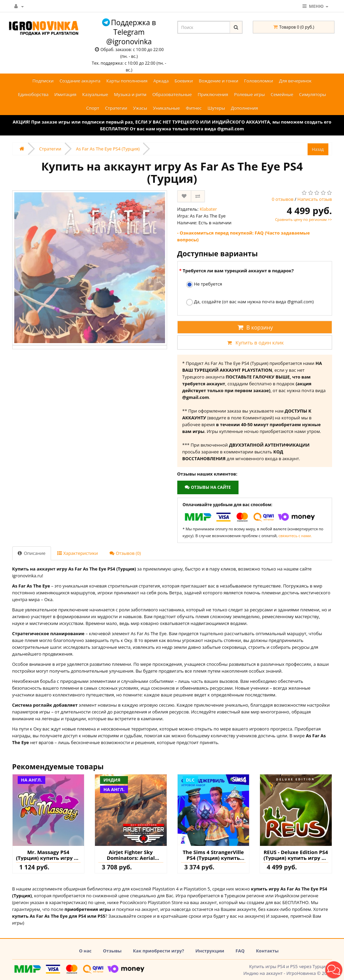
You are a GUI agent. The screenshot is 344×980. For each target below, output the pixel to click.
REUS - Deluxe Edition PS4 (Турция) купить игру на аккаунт (296, 855)
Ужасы (140, 108)
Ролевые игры (249, 94)
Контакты (267, 951)
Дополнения (244, 108)
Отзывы (112, 951)
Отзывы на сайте (208, 487)
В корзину (255, 327)
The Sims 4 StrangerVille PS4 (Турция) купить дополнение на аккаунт (213, 855)
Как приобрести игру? (159, 951)
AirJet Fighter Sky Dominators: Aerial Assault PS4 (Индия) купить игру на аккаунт (131, 855)
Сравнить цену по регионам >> (303, 219)
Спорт (93, 108)
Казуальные (95, 94)
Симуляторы (313, 94)
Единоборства (33, 94)
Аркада (161, 81)
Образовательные (172, 94)
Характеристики (78, 553)
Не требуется (204, 284)
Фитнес (194, 108)
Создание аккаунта (80, 81)
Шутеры (216, 108)
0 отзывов (283, 199)
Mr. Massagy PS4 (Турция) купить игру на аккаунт (48, 855)
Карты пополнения (127, 81)
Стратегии (116, 108)
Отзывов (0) (125, 553)
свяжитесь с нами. (295, 536)
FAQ (240, 951)
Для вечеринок (295, 81)
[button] (334, 970)
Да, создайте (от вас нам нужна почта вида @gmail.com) (250, 302)
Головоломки (259, 81)
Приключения (213, 94)
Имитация (65, 94)
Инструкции (210, 951)
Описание (32, 553)
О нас (85, 951)
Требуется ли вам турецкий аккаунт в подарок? (238, 271)
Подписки (43, 81)
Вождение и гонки (218, 81)
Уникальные (167, 108)
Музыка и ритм (130, 94)
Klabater (208, 209)
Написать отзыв (315, 199)
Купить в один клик (255, 342)
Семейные (282, 94)
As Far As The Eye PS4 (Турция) (108, 149)
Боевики (184, 81)
